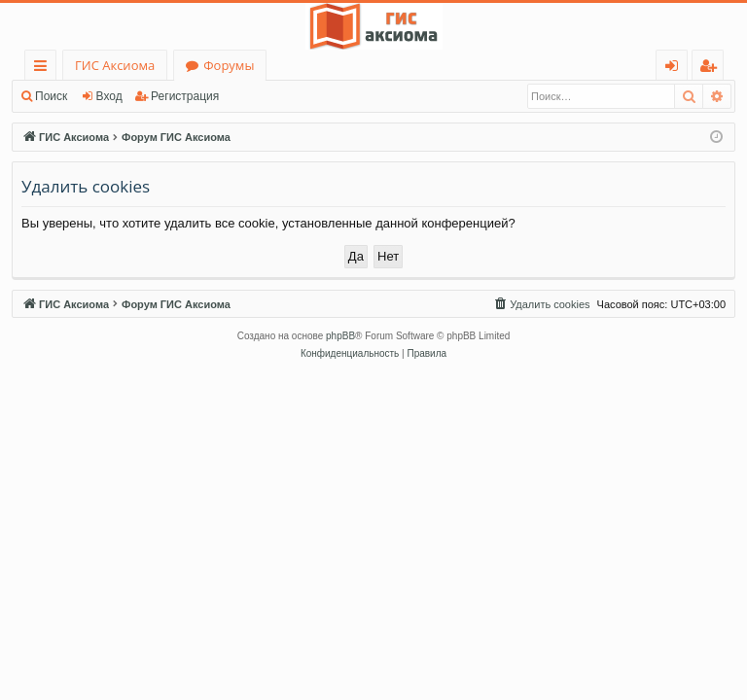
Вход (109, 96)
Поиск (51, 96)
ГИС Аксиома (115, 65)
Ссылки (44, 69)
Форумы (229, 65)
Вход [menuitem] (676, 69)
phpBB (340, 336)
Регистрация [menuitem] (712, 69)
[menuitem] (541, 304)
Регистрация (185, 96)
